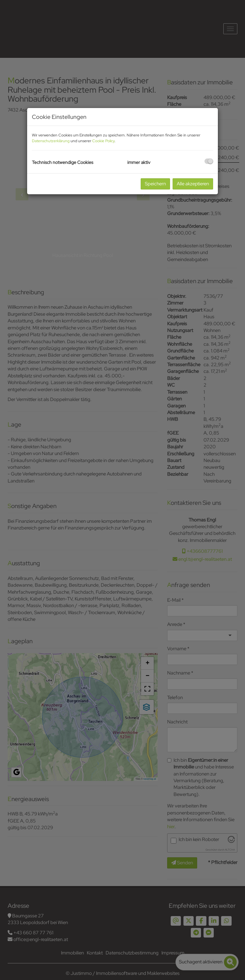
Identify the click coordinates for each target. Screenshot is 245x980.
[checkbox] (209, 161)
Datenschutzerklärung (51, 141)
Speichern (155, 184)
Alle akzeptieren (193, 184)
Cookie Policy (103, 141)
